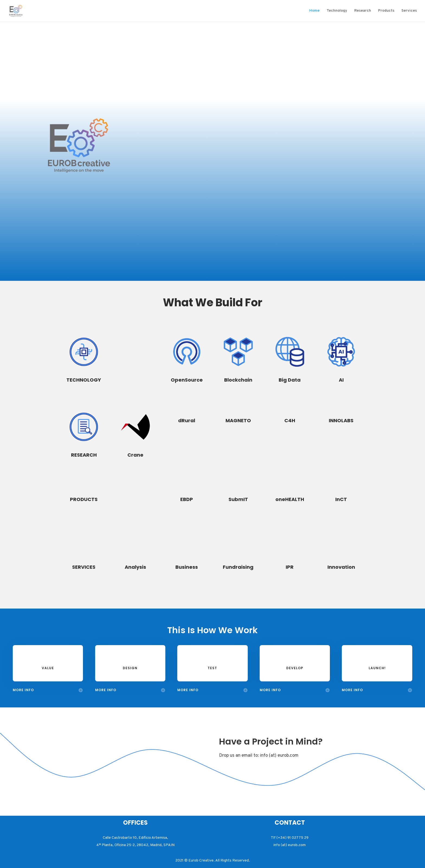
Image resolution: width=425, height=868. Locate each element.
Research (363, 11)
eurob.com (288, 756)
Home (314, 11)
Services (409, 11)
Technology (337, 11)
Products (386, 11)
